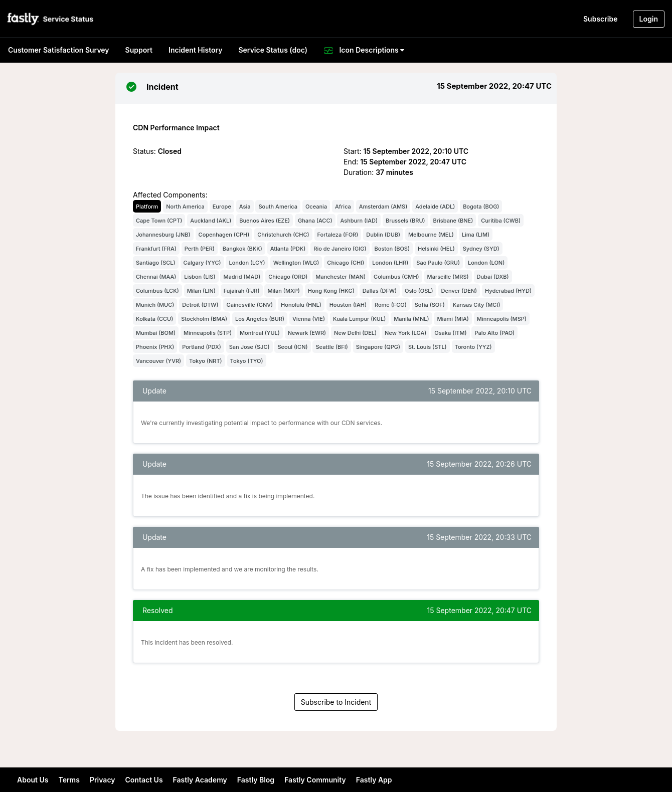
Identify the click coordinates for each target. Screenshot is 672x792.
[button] (51, 19)
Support (139, 50)
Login (649, 19)
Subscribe (601, 19)
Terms (69, 780)
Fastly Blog (256, 780)
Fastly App (374, 780)
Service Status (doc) (273, 50)
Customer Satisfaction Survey (59, 50)
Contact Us (144, 780)
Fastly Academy (200, 780)
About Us (33, 780)
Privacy (103, 780)
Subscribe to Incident (336, 702)
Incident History (195, 50)
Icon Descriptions (364, 51)
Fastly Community (315, 780)
